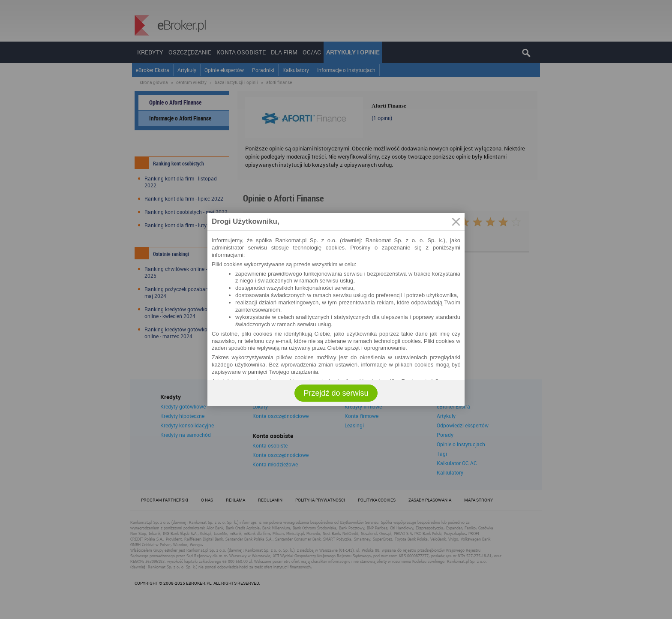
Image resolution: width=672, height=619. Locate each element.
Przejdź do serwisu (336, 393)
